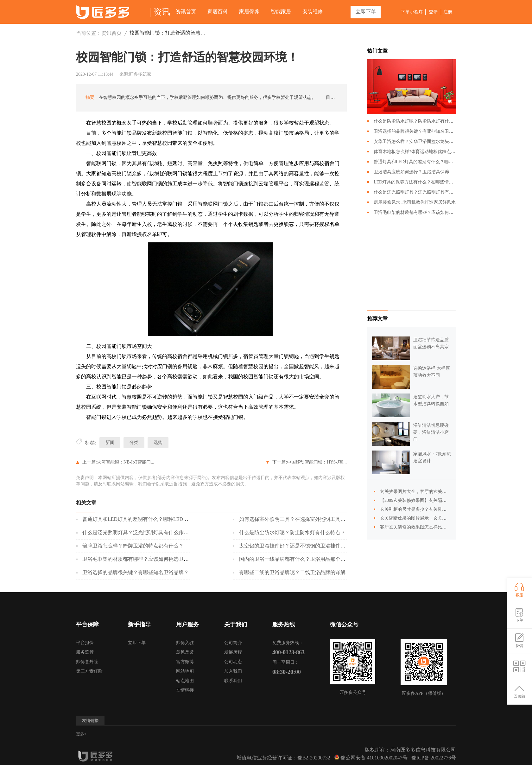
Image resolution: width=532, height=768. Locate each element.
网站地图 (185, 671)
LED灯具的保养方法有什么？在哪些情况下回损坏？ (424, 182)
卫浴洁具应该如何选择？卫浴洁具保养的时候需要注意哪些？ (434, 172)
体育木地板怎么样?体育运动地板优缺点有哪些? (420, 152)
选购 (158, 442)
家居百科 (218, 12)
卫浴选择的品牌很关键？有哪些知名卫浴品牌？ (136, 572)
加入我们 (233, 671)
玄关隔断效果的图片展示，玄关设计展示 (420, 518)
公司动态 (233, 662)
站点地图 (185, 681)
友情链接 (185, 690)
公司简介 (233, 643)
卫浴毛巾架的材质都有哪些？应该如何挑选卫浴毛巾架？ (146, 559)
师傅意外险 (87, 662)
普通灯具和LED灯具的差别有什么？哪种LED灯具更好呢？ (148, 519)
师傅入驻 (185, 643)
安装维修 (313, 12)
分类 (134, 442)
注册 (448, 12)
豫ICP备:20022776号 (434, 758)
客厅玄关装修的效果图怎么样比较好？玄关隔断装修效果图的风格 (444, 527)
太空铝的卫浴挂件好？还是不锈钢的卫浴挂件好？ (295, 546)
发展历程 (233, 652)
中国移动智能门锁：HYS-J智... (317, 462)
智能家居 (281, 12)
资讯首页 (186, 12)
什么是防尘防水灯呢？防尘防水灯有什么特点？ (292, 532)
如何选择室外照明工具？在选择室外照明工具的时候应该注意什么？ (315, 519)
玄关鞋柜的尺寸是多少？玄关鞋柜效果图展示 (424, 509)
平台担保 (85, 643)
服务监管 (85, 652)
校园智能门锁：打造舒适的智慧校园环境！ (168, 33)
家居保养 (249, 12)
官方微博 (185, 662)
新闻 (110, 442)
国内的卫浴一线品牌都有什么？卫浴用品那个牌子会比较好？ (307, 559)
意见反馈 (185, 652)
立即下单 (366, 12)
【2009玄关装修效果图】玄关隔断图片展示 (422, 500)
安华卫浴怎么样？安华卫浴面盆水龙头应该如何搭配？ (427, 141)
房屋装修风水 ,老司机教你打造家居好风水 (415, 202)
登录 (433, 12)
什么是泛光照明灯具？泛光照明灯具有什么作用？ (138, 532)
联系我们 (233, 681)
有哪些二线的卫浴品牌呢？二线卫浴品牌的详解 (292, 572)
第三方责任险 (89, 671)
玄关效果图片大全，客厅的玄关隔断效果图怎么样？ (431, 492)
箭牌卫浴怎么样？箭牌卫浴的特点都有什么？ (133, 546)
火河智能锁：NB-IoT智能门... (126, 462)
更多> (81, 734)
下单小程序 (412, 12)
